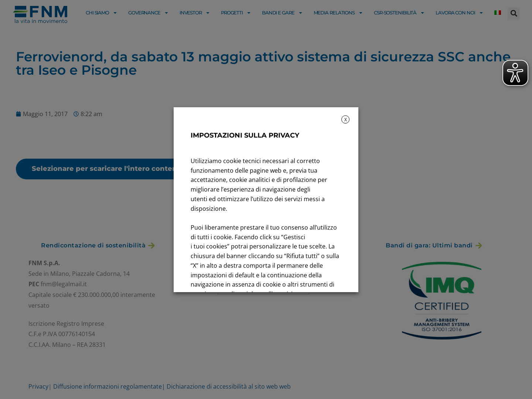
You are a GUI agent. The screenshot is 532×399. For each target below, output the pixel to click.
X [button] (346, 120)
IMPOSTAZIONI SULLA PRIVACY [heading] (245, 135)
